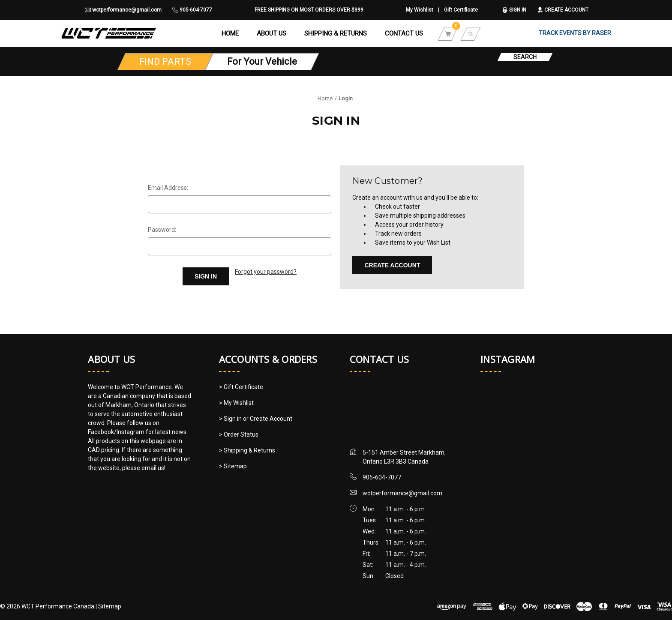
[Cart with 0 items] (448, 33)
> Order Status (239, 434)
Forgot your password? (266, 272)
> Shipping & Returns (247, 450)
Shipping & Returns (336, 33)
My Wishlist (420, 10)
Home (230, 33)
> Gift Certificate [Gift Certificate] (241, 387)
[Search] (471, 33)
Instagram (508, 359)
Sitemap (110, 606)
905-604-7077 (192, 10)
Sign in (514, 10)
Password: (162, 230)
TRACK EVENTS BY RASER (575, 33)
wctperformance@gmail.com (123, 10)
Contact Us (404, 33)
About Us (271, 33)
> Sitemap (233, 466)
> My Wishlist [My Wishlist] (236, 403)
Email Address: (168, 188)
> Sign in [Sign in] (231, 419)
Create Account (563, 10)
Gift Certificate (461, 10)
